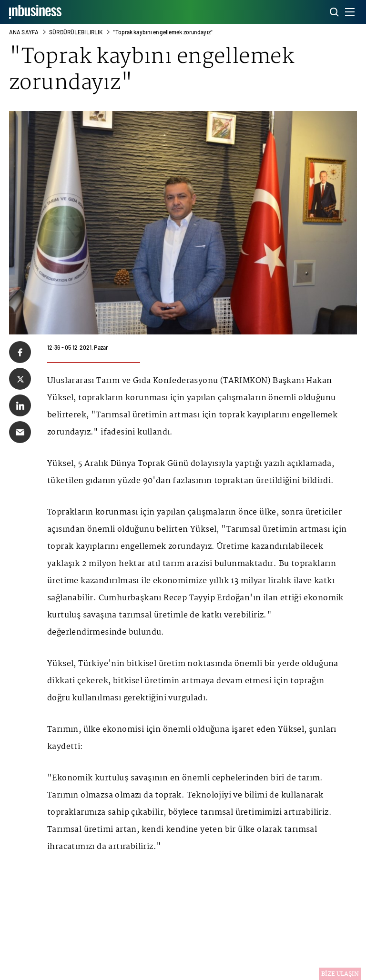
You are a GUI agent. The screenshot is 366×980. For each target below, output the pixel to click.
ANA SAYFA (24, 32)
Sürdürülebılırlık (76, 32)
